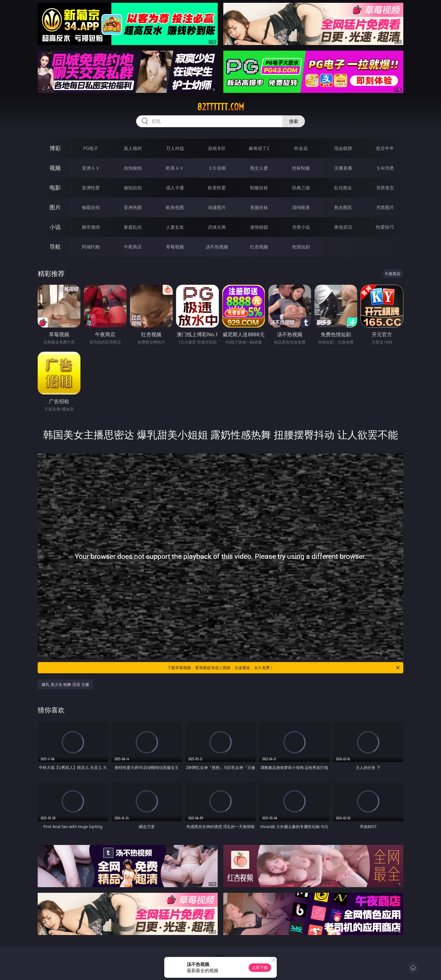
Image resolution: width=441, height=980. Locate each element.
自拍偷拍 (133, 168)
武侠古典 (217, 227)
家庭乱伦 (133, 227)
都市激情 (91, 227)
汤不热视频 (217, 247)
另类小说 (301, 227)
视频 (55, 168)
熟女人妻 (259, 168)
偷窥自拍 (91, 207)
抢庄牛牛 (385, 148)
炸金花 (301, 148)
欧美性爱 (217, 188)
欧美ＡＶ (175, 168)
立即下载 (260, 967)
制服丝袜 (259, 188)
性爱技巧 (385, 227)
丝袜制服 (301, 168)
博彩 (55, 148)
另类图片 (385, 207)
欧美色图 (175, 207)
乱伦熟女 (343, 188)
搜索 (294, 121)
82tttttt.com (221, 107)
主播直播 (343, 168)
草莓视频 (175, 247)
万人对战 (175, 148)
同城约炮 (91, 247)
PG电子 (91, 148)
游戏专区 (217, 148)
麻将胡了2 (259, 148)
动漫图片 (217, 207)
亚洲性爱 (91, 188)
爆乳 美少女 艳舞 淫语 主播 (65, 684)
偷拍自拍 (133, 188)
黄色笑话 (343, 227)
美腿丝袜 (259, 207)
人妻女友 (175, 227)
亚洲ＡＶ (91, 168)
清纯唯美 (301, 207)
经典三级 (301, 188)
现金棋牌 (343, 148)
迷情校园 (259, 227)
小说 (55, 227)
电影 (55, 188)
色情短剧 (301, 247)
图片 (55, 207)
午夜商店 (133, 247)
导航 (55, 247)
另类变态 (385, 188)
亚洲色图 (133, 207)
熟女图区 (343, 207)
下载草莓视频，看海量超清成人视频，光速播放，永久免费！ (284, 668)
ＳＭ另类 (385, 168)
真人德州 (133, 148)
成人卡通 (175, 188)
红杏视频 (259, 247)
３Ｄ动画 (217, 168)
